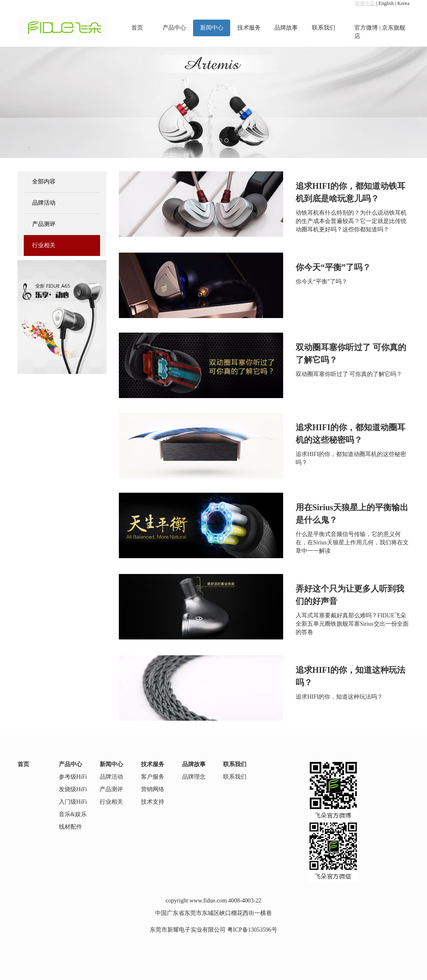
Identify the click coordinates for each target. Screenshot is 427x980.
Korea (403, 3)
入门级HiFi (73, 802)
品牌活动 (44, 203)
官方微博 (366, 28)
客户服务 (153, 777)
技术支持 (153, 802)
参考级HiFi (73, 777)
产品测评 (44, 224)
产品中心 (174, 28)
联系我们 (324, 28)
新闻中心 (212, 28)
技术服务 (249, 28)
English (386, 3)
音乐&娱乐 (73, 814)
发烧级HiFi (73, 789)
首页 (137, 28)
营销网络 (153, 789)
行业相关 (44, 245)
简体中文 (365, 3)
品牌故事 (286, 28)
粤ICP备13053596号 (252, 930)
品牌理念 (194, 777)
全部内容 (44, 182)
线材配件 (70, 827)
